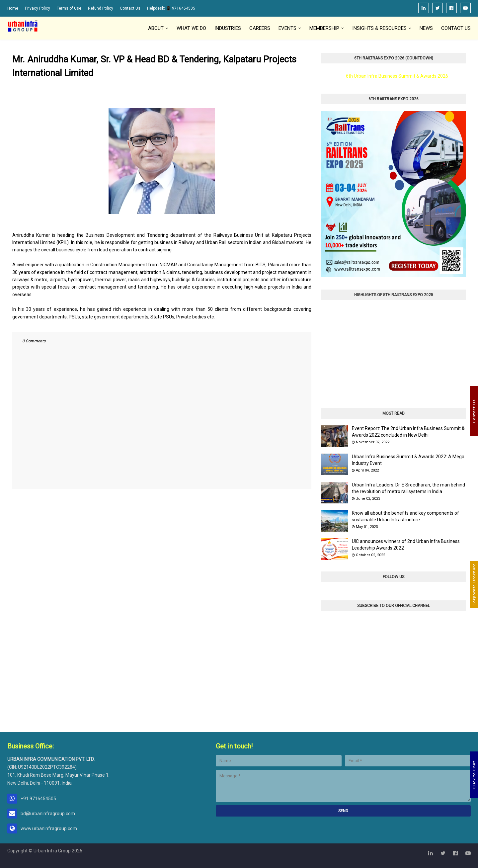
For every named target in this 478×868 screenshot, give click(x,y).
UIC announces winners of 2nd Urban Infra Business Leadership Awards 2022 (406, 545)
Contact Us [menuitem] (456, 28)
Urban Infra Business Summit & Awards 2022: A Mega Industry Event (408, 460)
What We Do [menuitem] (191, 28)
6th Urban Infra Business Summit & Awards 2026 (397, 76)
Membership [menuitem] (324, 28)
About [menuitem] (156, 28)
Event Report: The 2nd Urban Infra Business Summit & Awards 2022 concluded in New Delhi (408, 432)
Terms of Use (69, 8)
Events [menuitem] (287, 28)
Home (13, 8)
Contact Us (130, 8)
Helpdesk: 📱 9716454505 (171, 8)
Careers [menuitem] (260, 28)
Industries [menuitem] (228, 28)
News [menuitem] (426, 28)
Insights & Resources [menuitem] (379, 28)
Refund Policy (101, 8)
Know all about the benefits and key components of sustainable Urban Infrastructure (405, 516)
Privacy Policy (38, 8)
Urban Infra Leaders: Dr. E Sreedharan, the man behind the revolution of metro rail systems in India (408, 488)
